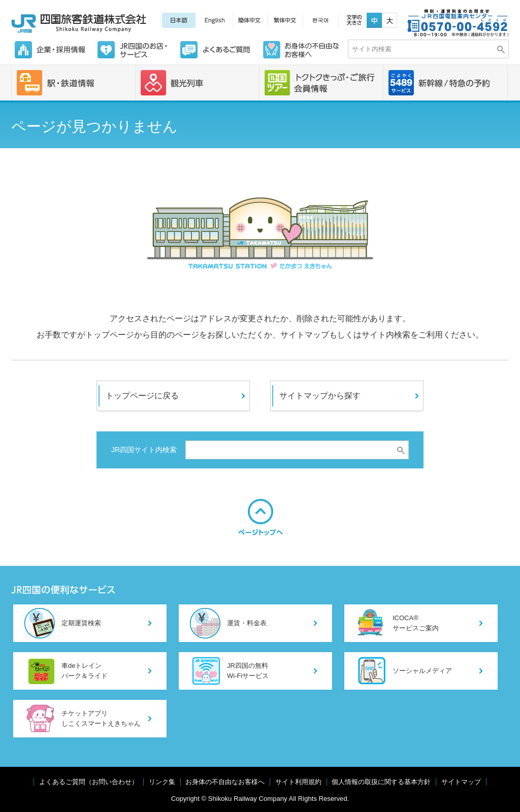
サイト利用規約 (298, 782)
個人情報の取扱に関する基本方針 (381, 782)
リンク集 (162, 782)
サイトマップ (461, 782)
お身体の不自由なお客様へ (225, 782)
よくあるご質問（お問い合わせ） (89, 782)
